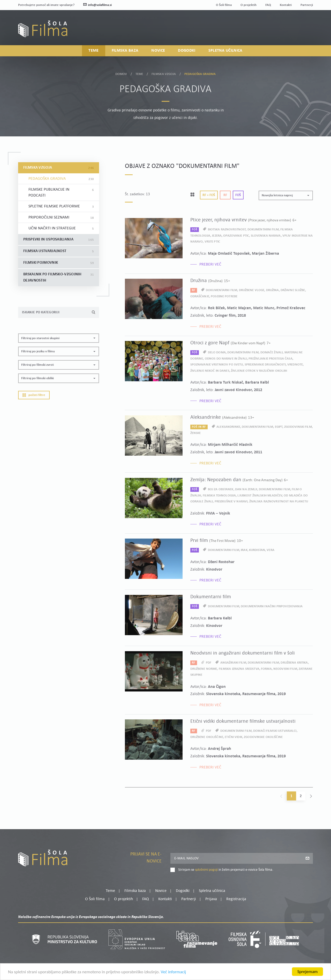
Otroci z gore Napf (230, 343)
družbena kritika (294, 663)
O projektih (249, 5)
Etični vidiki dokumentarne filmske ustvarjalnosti (243, 721)
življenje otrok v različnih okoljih (259, 371)
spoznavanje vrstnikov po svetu (217, 365)
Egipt (279, 427)
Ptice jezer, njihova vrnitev (243, 220)
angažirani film (233, 663)
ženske (196, 433)
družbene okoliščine (207, 737)
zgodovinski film (298, 427)
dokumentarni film (263, 230)
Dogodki (187, 51)
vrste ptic (212, 242)
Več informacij (174, 973)
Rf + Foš (209, 195)
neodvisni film (285, 669)
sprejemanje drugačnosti (265, 365)
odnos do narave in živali (226, 359)
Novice (158, 51)
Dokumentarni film (211, 597)
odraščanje (200, 296)
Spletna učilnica (225, 51)
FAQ (268, 5)
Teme (93, 51)
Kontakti (286, 5)
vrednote (295, 365)
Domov (121, 73)
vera (270, 550)
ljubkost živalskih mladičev (260, 496)
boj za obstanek (221, 489)
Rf (225, 195)
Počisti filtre (34, 395)
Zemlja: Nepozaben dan (239, 480)
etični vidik (234, 737)
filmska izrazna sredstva (239, 669)
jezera (217, 236)
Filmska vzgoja (164, 73)
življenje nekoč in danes (210, 371)
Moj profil (286, 25)
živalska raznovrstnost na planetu (279, 501)
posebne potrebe (224, 296)
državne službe (293, 290)
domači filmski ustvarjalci (275, 731)
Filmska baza (125, 51)
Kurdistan (257, 550)
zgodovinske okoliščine (263, 737)
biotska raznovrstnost (227, 230)
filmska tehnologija (219, 496)
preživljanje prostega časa (270, 359)
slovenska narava (266, 236)
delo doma (217, 352)
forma (266, 669)
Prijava (281, 32)
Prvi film (217, 541)
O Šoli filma (224, 5)
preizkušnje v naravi (231, 501)
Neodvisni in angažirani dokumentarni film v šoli (243, 653)
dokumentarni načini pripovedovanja (272, 606)
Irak (244, 550)
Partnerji (307, 5)
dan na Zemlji (246, 489)
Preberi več (210, 265)
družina (273, 290)
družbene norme (204, 669)
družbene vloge (252, 290)
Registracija (304, 32)
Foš (238, 195)
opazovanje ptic (236, 236)
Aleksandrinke (222, 417)
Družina (210, 281)
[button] (59, 338)
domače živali (272, 352)
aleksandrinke (228, 427)
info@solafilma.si (97, 5)
